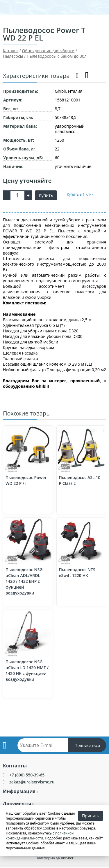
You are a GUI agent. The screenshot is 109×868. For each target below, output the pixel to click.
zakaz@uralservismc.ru (32, 782)
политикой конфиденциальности (40, 836)
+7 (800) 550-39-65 (27, 775)
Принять (91, 816)
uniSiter (67, 858)
